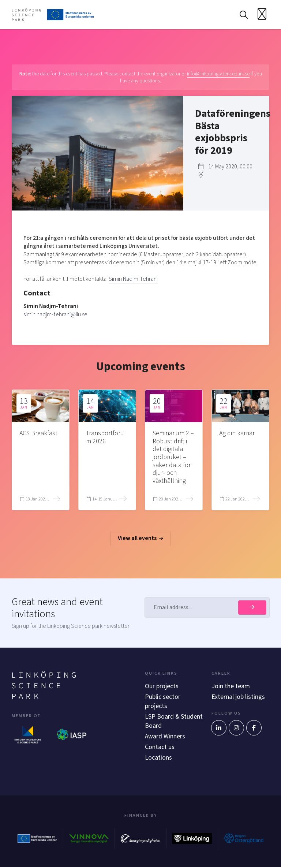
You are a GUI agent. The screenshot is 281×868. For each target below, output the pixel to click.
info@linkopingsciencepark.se (218, 74)
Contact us (160, 747)
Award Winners (165, 737)
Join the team (231, 686)
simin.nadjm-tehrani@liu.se (55, 314)
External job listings (238, 697)
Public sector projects (163, 701)
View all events (140, 539)
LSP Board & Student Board (165, 722)
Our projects (162, 686)
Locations (158, 758)
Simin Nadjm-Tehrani (133, 279)
